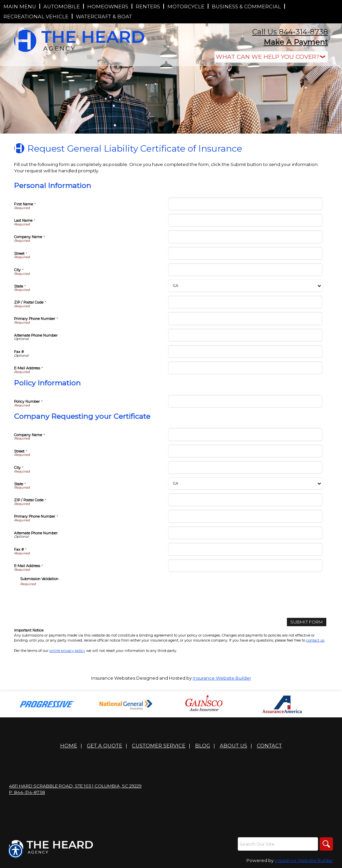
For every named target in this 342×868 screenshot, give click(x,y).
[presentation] (71, 600)
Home (69, 746)
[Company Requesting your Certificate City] (245, 467)
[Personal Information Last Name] (245, 220)
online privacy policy (67, 651)
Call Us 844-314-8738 (290, 32)
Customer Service (159, 746)
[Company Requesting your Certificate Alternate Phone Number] (245, 533)
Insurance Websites (113, 678)
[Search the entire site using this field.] (278, 844)
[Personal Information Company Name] (245, 237)
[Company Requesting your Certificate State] (245, 484)
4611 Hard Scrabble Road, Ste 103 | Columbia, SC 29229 (75, 786)
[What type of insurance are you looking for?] (271, 57)
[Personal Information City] (245, 270)
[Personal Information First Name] (245, 204)
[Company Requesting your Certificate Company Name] (245, 434)
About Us (233, 746)
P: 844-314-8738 (27, 792)
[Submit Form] (307, 622)
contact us (315, 640)
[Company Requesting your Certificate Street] (245, 451)
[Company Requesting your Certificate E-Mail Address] (245, 566)
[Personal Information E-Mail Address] (245, 368)
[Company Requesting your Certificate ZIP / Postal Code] (245, 500)
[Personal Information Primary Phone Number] (245, 318)
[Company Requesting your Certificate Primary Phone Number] (245, 516)
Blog (203, 746)
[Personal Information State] (245, 286)
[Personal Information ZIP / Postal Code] (245, 302)
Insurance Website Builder (222, 678)
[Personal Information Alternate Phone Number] (245, 335)
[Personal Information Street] (245, 253)
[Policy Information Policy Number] (245, 401)
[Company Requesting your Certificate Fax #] (245, 549)
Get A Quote (105, 746)
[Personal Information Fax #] (245, 352)
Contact (269, 746)
